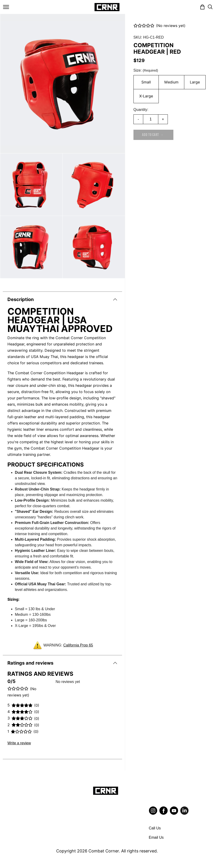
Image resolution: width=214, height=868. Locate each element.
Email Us (156, 837)
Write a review (19, 743)
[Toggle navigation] (6, 7)
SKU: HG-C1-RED (149, 37)
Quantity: (141, 110)
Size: (146, 70)
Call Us (155, 828)
